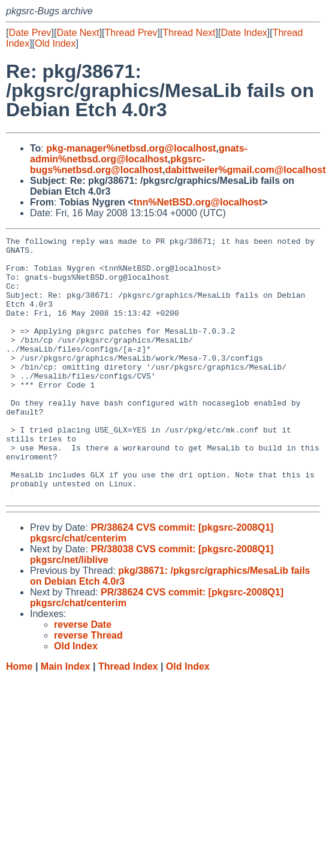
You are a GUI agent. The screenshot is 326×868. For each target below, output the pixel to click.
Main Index (66, 719)
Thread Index (128, 719)
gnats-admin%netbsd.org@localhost (139, 154)
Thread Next (189, 33)
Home (19, 719)
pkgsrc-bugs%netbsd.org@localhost (117, 164)
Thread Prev (131, 33)
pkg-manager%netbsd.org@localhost (131, 148)
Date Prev (30, 33)
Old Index (55, 43)
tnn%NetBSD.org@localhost (198, 202)
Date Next (78, 33)
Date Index (244, 33)
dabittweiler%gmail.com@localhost (245, 170)
